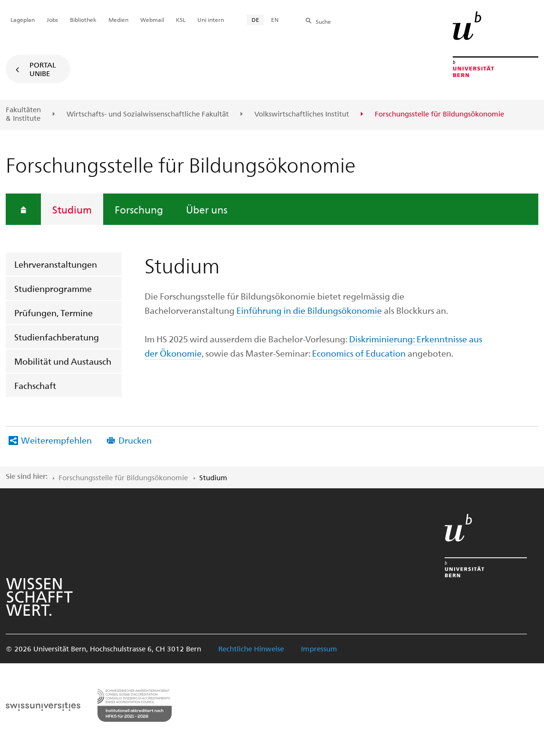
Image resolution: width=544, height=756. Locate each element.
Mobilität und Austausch (63, 361)
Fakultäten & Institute (23, 114)
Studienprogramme (53, 288)
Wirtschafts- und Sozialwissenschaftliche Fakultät (148, 114)
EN (275, 19)
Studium (72, 209)
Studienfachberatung (57, 337)
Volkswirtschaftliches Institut (302, 114)
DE (255, 19)
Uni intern (211, 19)
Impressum (319, 649)
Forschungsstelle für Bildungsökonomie (123, 477)
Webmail (152, 19)
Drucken (135, 440)
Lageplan (23, 19)
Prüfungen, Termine (53, 313)
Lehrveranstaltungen (56, 264)
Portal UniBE (43, 69)
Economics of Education (359, 353)
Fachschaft (35, 385)
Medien (118, 19)
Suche (323, 21)
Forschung (139, 209)
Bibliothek (83, 19)
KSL (181, 19)
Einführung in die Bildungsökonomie (309, 310)
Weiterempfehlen (56, 440)
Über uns (207, 209)
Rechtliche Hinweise (251, 649)
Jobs (52, 19)
